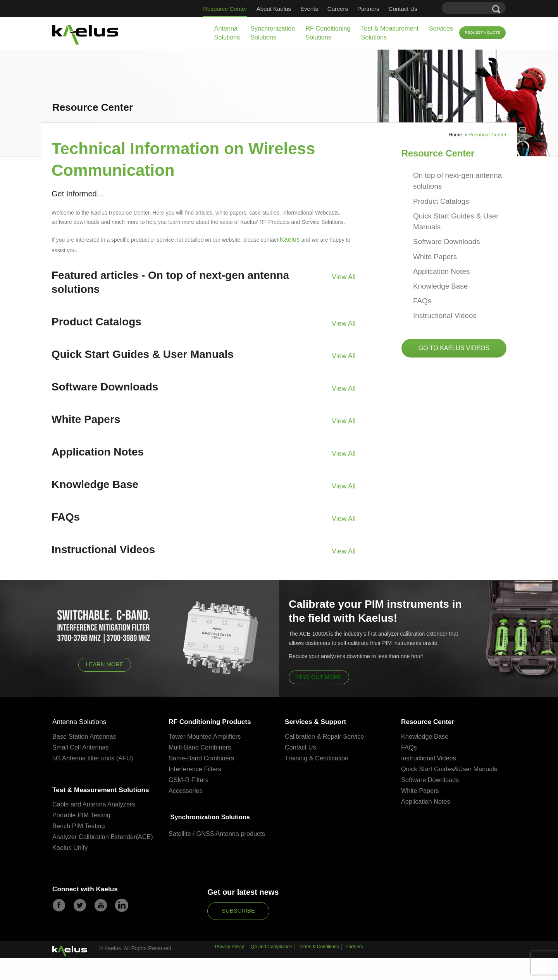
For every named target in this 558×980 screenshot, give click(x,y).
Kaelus (288, 239)
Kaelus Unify (71, 871)
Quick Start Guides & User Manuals (449, 213)
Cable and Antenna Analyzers (96, 818)
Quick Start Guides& (431, 768)
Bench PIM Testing (80, 840)
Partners (368, 9)
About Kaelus (274, 9)
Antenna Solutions (227, 33)
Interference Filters (196, 768)
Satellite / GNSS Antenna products (219, 833)
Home (456, 135)
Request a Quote (482, 32)
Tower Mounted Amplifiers (206, 736)
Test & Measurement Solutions (389, 33)
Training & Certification (318, 757)
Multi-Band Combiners (201, 747)
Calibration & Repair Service (326, 736)
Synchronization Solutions (273, 33)
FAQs (421, 284)
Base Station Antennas (86, 736)
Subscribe (238, 934)
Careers (338, 9)
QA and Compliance (271, 971)
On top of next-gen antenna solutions (451, 178)
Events (309, 9)
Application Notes (437, 257)
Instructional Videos (440, 297)
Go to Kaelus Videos (454, 328)
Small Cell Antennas (82, 747)
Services (441, 28)
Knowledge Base (436, 271)
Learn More (105, 662)
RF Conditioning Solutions (328, 33)
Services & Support (321, 720)
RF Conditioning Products (217, 720)
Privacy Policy (230, 971)
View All (345, 274)
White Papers (432, 244)
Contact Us (403, 9)
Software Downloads (442, 231)
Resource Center (225, 9)
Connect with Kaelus (90, 913)
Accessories (186, 790)
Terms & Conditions (319, 971)
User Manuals (481, 768)
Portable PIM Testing (83, 829)
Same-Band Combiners (203, 757)
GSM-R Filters (189, 779)
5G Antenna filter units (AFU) (94, 757)
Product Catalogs (437, 195)
